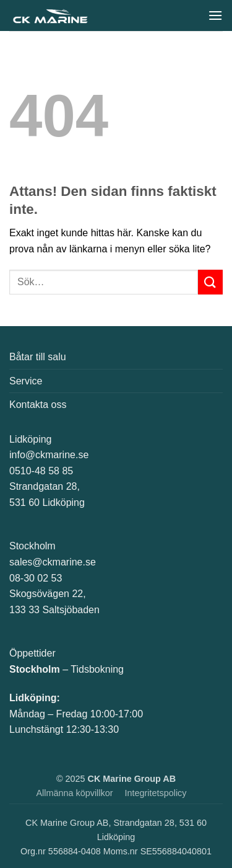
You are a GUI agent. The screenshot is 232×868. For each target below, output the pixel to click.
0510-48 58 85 (41, 471)
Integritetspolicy (156, 793)
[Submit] (210, 282)
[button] (215, 15)
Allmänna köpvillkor (75, 793)
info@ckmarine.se (49, 455)
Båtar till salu (38, 357)
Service (26, 381)
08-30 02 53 (36, 578)
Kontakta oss (38, 405)
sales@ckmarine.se (53, 562)
